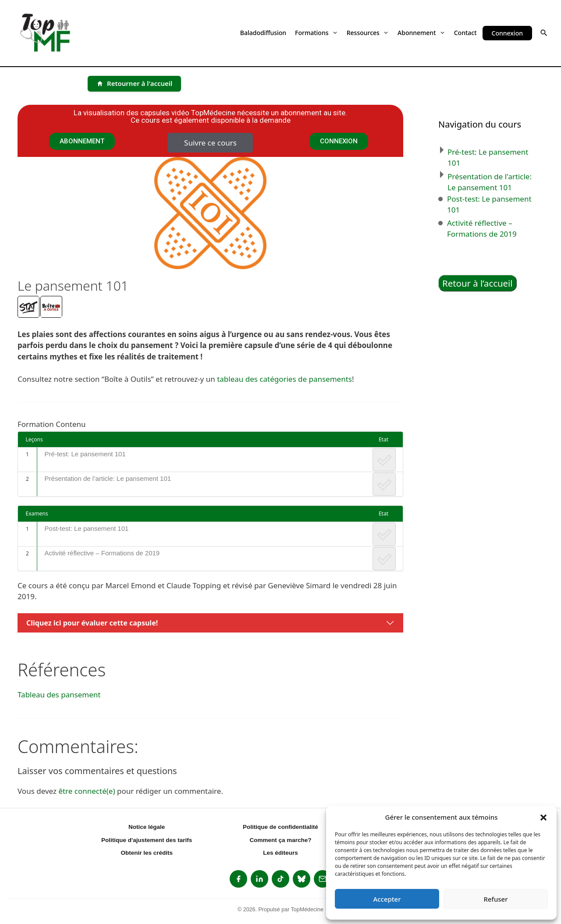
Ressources (368, 33)
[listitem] (238, 879)
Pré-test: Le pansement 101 (85, 454)
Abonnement (421, 33)
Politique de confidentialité (280, 827)
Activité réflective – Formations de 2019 (102, 553)
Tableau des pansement (59, 695)
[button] (543, 817)
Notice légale (147, 827)
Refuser (495, 899)
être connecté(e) (87, 791)
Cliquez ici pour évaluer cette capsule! (92, 623)
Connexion (507, 33)
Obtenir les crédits (147, 853)
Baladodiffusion (263, 33)
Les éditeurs (280, 853)
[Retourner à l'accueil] (134, 84)
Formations (316, 33)
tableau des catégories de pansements (284, 379)
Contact (465, 33)
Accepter (387, 899)
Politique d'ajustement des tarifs (147, 840)
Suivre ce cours (210, 143)
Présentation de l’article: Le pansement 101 (108, 478)
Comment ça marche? (280, 840)
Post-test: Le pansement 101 (87, 528)
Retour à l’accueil (478, 283)
